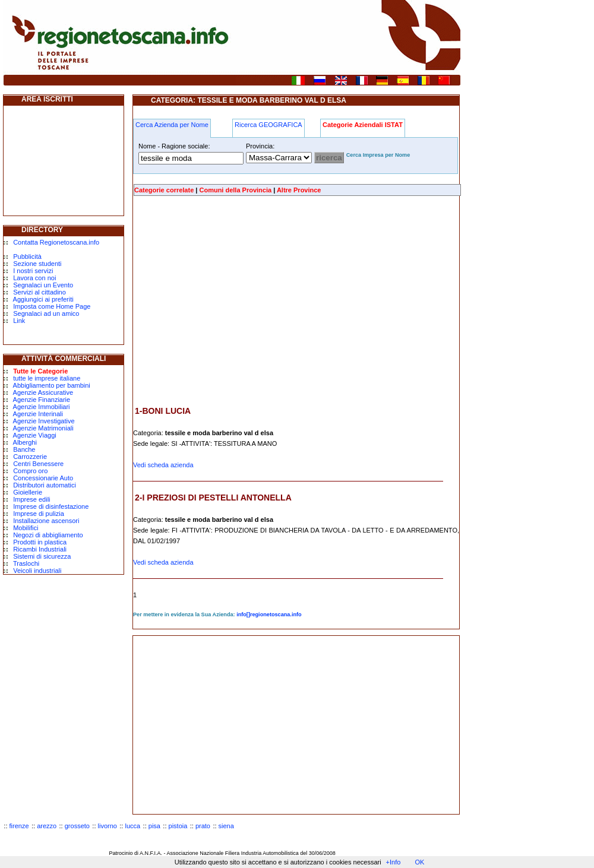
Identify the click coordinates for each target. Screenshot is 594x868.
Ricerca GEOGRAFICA (268, 125)
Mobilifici (26, 528)
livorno (108, 826)
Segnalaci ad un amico (46, 313)
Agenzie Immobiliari (42, 407)
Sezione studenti (37, 264)
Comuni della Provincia (235, 190)
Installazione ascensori (46, 521)
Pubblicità (27, 256)
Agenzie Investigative (44, 421)
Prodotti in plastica (40, 542)
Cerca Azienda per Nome (172, 125)
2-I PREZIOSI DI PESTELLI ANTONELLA (213, 498)
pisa (154, 826)
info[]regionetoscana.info (269, 614)
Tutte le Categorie (40, 371)
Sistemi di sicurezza (42, 556)
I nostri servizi (33, 271)
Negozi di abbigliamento (48, 535)
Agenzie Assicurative (43, 392)
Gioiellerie (28, 492)
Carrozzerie (30, 457)
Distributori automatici (45, 485)
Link (19, 321)
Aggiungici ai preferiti (43, 299)
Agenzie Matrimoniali (43, 428)
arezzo (47, 826)
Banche (24, 449)
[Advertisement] (233, 301)
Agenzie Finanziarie (42, 400)
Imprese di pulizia (39, 514)
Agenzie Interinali (38, 414)
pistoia (178, 826)
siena (226, 826)
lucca (133, 826)
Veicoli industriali (37, 571)
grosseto (77, 826)
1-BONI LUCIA (163, 411)
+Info (394, 862)
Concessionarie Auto (43, 478)
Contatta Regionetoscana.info (56, 242)
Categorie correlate (164, 190)
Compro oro (30, 471)
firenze (19, 826)
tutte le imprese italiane (47, 378)
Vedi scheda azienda (163, 465)
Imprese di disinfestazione (51, 506)
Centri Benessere (38, 464)
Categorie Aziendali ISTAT (363, 125)
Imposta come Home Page (52, 306)
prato (203, 826)
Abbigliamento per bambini (52, 385)
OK (419, 862)
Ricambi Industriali (40, 549)
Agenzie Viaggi (35, 435)
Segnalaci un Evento (43, 285)
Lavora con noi (34, 278)
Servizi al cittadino (40, 292)
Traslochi (26, 563)
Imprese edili (31, 499)
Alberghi (25, 442)
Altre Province (299, 190)
